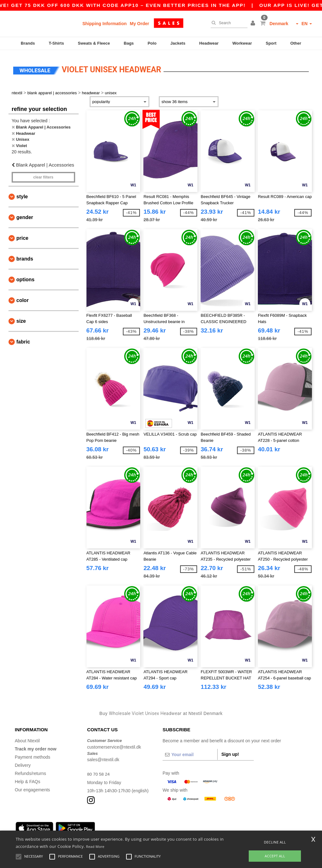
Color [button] (22, 297)
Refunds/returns (31, 771)
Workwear (242, 43)
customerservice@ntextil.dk (114, 744)
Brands (28, 43)
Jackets (178, 43)
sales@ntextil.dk (103, 757)
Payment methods (33, 755)
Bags (129, 43)
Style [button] (22, 194)
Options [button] (25, 277)
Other (296, 43)
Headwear (209, 43)
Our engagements (32, 787)
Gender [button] (25, 214)
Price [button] (22, 235)
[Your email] (190, 752)
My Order (139, 24)
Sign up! (230, 752)
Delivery (23, 763)
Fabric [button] (23, 339)
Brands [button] (25, 256)
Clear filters (43, 174)
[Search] (228, 23)
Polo (152, 43)
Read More (95, 846)
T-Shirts (56, 43)
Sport (271, 43)
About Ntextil (27, 738)
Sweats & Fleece (94, 43)
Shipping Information (105, 24)
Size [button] (21, 318)
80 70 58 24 (99, 772)
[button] (254, 24)
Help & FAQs (28, 779)
